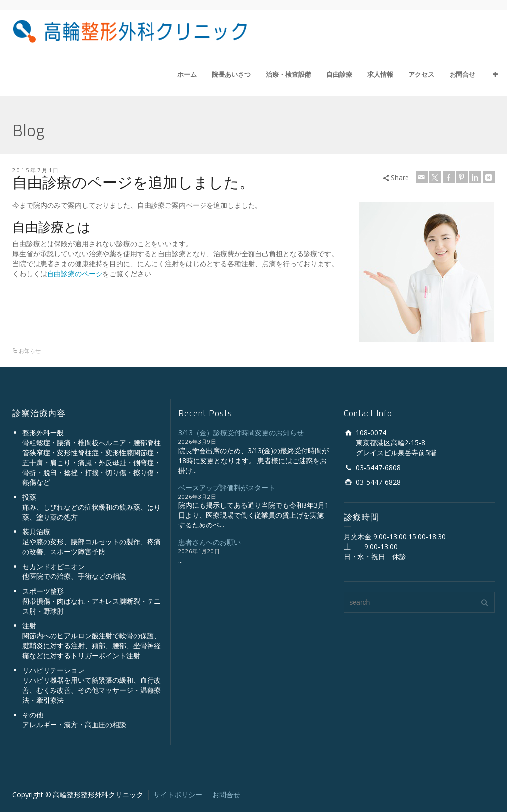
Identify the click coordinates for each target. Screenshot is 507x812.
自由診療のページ (75, 273)
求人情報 (380, 74)
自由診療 (339, 74)
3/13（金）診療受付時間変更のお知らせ (241, 433)
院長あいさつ (231, 74)
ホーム (187, 74)
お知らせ (30, 351)
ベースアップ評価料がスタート (227, 488)
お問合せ (462, 74)
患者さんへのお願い (209, 542)
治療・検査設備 (288, 74)
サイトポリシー (178, 794)
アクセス (421, 74)
